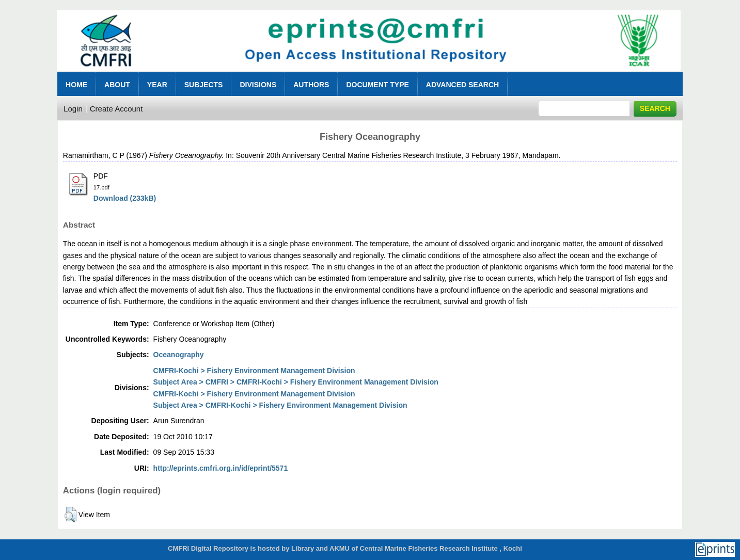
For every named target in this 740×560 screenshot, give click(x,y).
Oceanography (179, 355)
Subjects (204, 85)
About (117, 85)
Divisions (258, 85)
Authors (311, 85)
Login (73, 109)
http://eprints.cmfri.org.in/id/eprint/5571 (221, 468)
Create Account (116, 109)
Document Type (377, 85)
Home (76, 85)
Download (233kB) (125, 198)
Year (157, 85)
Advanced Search (462, 85)
